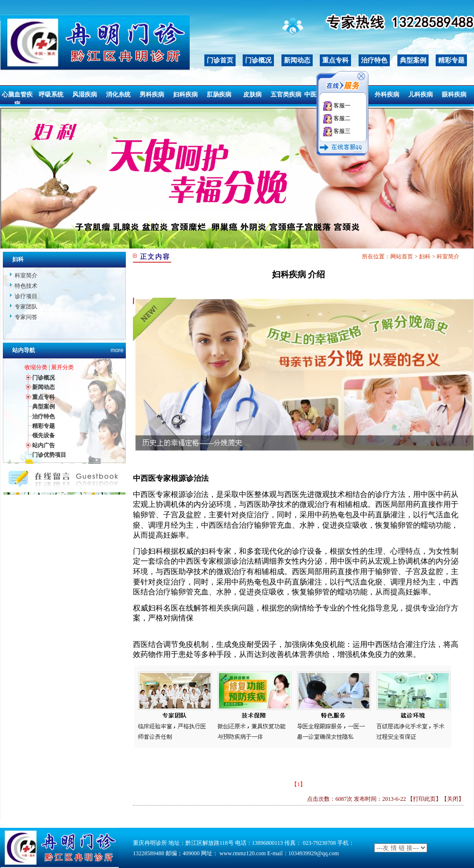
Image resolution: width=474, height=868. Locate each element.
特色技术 (26, 286)
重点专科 (335, 60)
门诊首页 (220, 60)
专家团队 (26, 307)
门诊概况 (258, 60)
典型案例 (413, 60)
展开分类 (62, 367)
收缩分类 (36, 367)
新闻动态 (297, 60)
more (117, 350)
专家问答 (26, 317)
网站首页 (402, 257)
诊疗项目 (26, 296)
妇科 (425, 257)
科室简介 (26, 275)
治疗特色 (374, 60)
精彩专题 (451, 60)
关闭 (453, 799)
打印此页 (424, 799)
